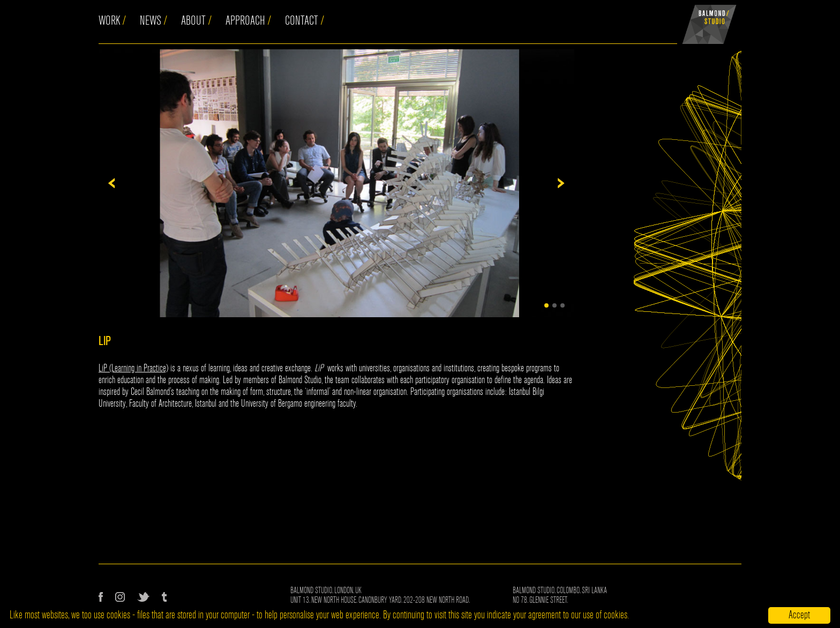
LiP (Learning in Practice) (133, 368)
